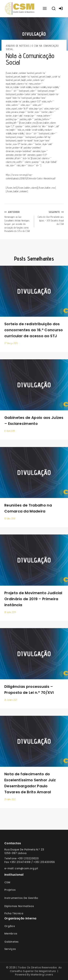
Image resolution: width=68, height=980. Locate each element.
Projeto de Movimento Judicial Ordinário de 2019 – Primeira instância (33, 599)
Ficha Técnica (14, 913)
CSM (7, 882)
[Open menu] (45, 9)
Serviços (10, 949)
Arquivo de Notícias (17, 46)
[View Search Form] (54, 9)
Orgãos (10, 926)
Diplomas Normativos (19, 906)
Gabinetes (12, 942)
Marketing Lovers (42, 975)
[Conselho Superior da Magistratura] (20, 9)
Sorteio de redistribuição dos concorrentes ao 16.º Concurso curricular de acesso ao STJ (34, 330)
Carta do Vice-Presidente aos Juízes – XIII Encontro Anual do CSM (50, 218)
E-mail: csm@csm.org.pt (21, 868)
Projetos (10, 890)
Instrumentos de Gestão (21, 898)
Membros (11, 934)
